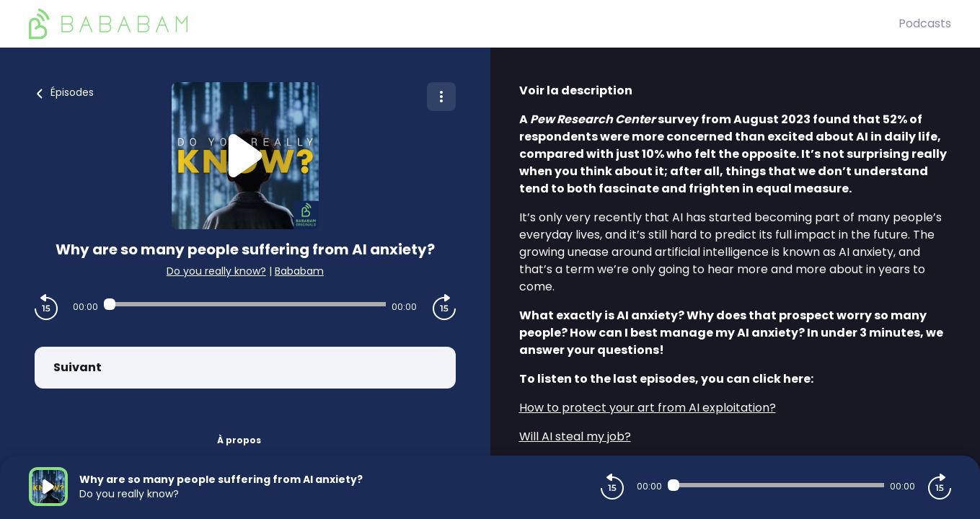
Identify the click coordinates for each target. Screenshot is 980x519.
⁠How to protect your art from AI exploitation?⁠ (648, 408)
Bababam (299, 271)
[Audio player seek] (245, 304)
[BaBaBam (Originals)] (464, 24)
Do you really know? (216, 271)
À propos (239, 440)
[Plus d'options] (441, 97)
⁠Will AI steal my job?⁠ (575, 436)
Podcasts (925, 23)
